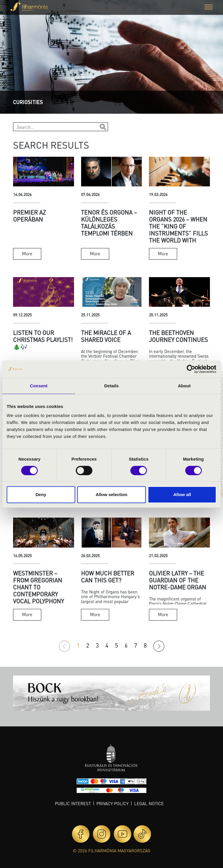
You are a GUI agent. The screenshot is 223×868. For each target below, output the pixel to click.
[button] (208, 8)
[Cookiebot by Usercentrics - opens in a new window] (191, 369)
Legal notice (149, 803)
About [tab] (184, 386)
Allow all (182, 494)
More (27, 253)
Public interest (73, 803)
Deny (41, 494)
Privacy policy (113, 803)
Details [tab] (111, 386)
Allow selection (111, 494)
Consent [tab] (39, 386)
